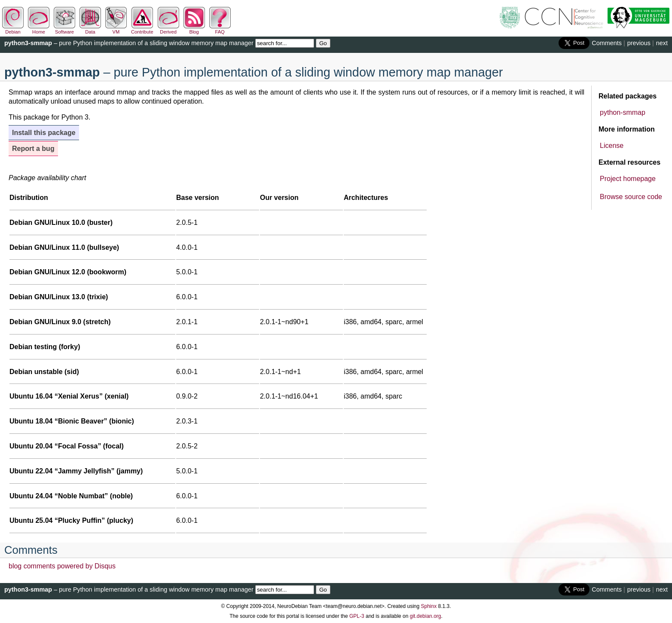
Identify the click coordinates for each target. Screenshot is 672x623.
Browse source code (631, 197)
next (662, 43)
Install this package (44, 133)
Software (64, 29)
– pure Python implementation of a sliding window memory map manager (129, 43)
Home (39, 29)
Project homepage (628, 179)
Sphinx (429, 606)
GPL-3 (357, 616)
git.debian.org (426, 616)
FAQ (220, 29)
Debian (13, 29)
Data (90, 29)
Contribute (142, 29)
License (612, 146)
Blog (194, 29)
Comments (607, 43)
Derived (168, 29)
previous (639, 43)
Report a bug (33, 149)
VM (116, 29)
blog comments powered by (62, 566)
